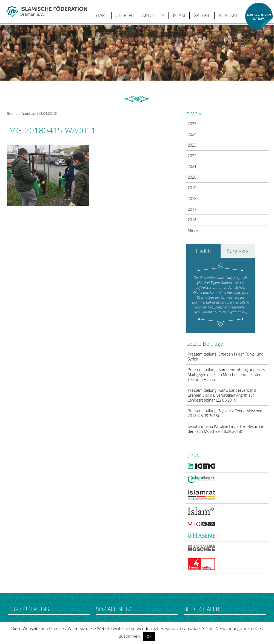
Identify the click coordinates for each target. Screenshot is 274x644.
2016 (192, 220)
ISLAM (179, 15)
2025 (192, 124)
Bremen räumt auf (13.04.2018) (32, 113)
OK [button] (149, 636)
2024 (192, 134)
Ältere (193, 231)
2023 (192, 145)
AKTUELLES (153, 15)
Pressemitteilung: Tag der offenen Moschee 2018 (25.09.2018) (225, 413)
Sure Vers (238, 251)
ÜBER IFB (125, 15)
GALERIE (202, 15)
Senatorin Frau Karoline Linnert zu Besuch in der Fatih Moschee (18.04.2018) (226, 429)
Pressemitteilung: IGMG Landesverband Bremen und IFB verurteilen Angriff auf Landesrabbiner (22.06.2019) (222, 395)
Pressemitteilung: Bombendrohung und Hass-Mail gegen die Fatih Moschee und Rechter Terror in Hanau (227, 375)
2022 (192, 156)
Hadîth (204, 251)
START (101, 15)
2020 (192, 177)
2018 (192, 198)
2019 (192, 188)
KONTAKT (228, 15)
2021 (192, 166)
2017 (192, 209)
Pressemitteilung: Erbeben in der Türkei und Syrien (226, 357)
